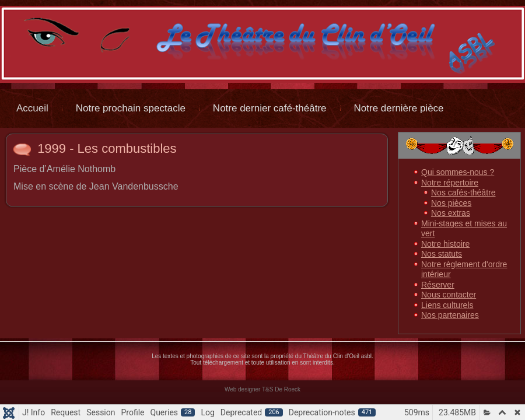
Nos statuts (442, 254)
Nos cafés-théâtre (463, 192)
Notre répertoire (450, 183)
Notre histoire (445, 244)
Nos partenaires (450, 315)
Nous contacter (449, 295)
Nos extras (451, 213)
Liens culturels (447, 305)
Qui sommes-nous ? (458, 172)
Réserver (438, 285)
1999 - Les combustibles (107, 148)
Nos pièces (451, 203)
